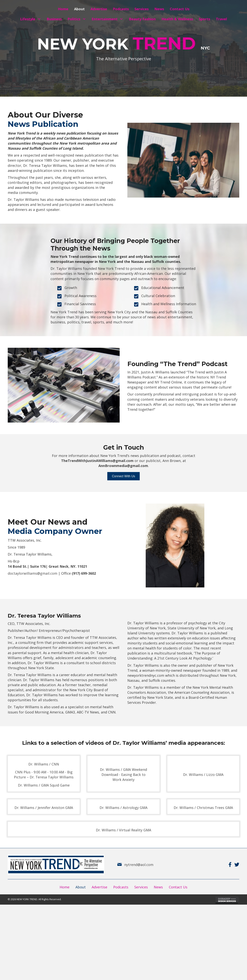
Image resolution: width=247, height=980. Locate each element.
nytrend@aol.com (138, 865)
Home (65, 887)
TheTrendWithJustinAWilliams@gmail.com (97, 461)
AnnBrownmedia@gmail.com (123, 466)
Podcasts (121, 887)
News (158, 887)
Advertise (99, 887)
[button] (39, 19)
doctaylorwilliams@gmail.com (33, 573)
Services (141, 887)
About (81, 887)
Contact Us (178, 887)
